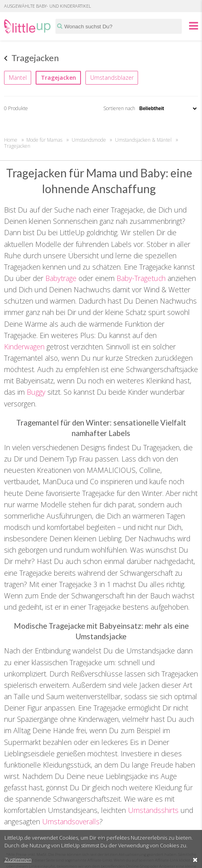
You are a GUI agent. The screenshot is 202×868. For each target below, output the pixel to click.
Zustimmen (18, 859)
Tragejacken (58, 78)
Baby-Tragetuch (141, 278)
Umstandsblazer (112, 78)
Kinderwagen (24, 347)
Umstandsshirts (153, 810)
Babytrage (61, 278)
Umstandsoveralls (71, 821)
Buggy (36, 392)
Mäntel (18, 78)
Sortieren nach (151, 108)
